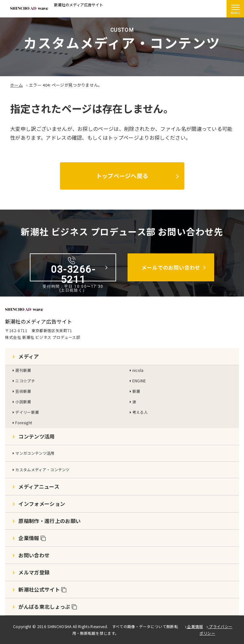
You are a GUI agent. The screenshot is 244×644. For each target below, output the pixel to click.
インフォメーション (42, 504)
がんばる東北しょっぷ (48, 607)
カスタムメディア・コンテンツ (42, 470)
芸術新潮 (23, 391)
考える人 (140, 412)
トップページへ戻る (122, 176)
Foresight (24, 423)
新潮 (136, 391)
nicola (138, 370)
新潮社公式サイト (42, 589)
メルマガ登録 (34, 572)
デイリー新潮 (27, 412)
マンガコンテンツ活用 (35, 453)
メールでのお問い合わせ (171, 267)
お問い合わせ (34, 555)
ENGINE (139, 381)
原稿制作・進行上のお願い (49, 521)
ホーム (16, 85)
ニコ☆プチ (25, 381)
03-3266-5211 (73, 269)
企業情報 (32, 538)
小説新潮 (23, 402)
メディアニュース (39, 486)
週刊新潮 (23, 370)
